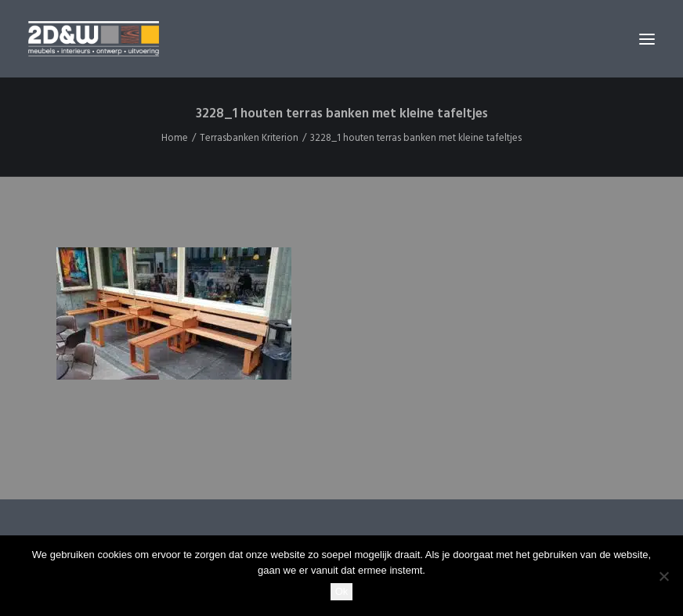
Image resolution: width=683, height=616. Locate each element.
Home (175, 138)
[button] (647, 39)
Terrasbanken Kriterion (249, 138)
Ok (342, 591)
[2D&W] (94, 39)
